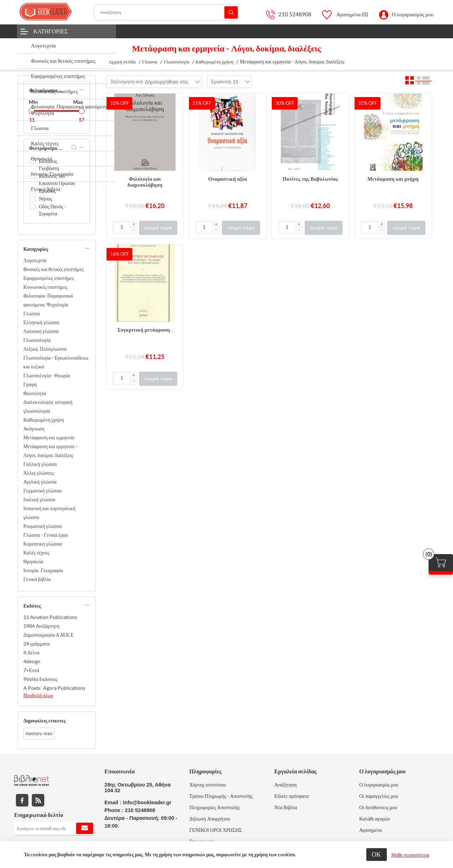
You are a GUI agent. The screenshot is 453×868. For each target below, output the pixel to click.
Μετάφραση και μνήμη (393, 179)
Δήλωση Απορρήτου (210, 819)
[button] (133, 225)
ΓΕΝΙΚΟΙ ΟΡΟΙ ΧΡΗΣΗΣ (216, 830)
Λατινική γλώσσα (41, 331)
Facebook (22, 800)
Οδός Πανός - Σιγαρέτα (53, 210)
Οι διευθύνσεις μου (378, 807)
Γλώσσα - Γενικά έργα (45, 535)
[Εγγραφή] (54, 828)
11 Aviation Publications (50, 617)
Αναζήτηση (231, 12)
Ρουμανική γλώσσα (43, 526)
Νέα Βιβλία (286, 807)
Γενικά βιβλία (37, 579)
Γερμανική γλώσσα (42, 491)
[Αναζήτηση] (167, 12)
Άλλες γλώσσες (39, 473)
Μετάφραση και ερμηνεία (49, 438)
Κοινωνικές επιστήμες (45, 287)
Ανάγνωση (34, 429)
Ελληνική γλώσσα (41, 322)
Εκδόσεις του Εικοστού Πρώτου (57, 180)
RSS (38, 800)
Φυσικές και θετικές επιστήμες (54, 269)
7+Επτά (31, 670)
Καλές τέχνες (36, 553)
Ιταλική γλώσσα (39, 500)
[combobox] (167, 82)
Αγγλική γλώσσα (40, 482)
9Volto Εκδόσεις (41, 679)
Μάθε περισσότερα (410, 855)
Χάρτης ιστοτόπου (208, 785)
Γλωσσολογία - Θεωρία (47, 376)
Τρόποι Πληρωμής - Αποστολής (221, 796)
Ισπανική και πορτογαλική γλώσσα (49, 513)
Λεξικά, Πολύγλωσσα (45, 349)
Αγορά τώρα (158, 228)
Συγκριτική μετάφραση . (145, 330)
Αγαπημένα (371, 830)
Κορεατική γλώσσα (43, 544)
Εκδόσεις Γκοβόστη (49, 165)
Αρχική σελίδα (122, 62)
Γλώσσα (32, 314)
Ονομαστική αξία (228, 179)
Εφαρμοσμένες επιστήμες (49, 278)
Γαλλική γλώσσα (40, 464)
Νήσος (46, 199)
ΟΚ (377, 854)
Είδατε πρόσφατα (292, 796)
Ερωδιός (47, 191)
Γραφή (30, 384)
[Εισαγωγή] (122, 227)
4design (32, 661)
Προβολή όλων (38, 695)
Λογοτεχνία (35, 260)
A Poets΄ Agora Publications (54, 688)
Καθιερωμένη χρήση (44, 420)
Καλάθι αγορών (375, 819)
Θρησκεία (33, 562)
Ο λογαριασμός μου (413, 14)
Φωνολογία (35, 393)
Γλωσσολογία (37, 340)
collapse (81, 90)
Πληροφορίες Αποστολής (214, 807)
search (74, 147)
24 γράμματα (37, 644)
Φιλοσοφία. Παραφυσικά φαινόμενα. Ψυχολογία (48, 300)
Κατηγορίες (51, 31)
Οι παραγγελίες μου (379, 796)
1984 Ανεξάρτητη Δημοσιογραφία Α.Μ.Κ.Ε (48, 630)
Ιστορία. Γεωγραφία (43, 570)
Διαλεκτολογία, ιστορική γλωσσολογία (48, 407)
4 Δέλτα (31, 653)
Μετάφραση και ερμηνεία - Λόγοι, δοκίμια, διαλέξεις (50, 451)
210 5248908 (295, 14)
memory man (39, 734)
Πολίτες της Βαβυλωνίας (310, 179)
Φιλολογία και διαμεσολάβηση (145, 182)
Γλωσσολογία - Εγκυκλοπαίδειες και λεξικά (56, 362)
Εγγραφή (85, 828)
